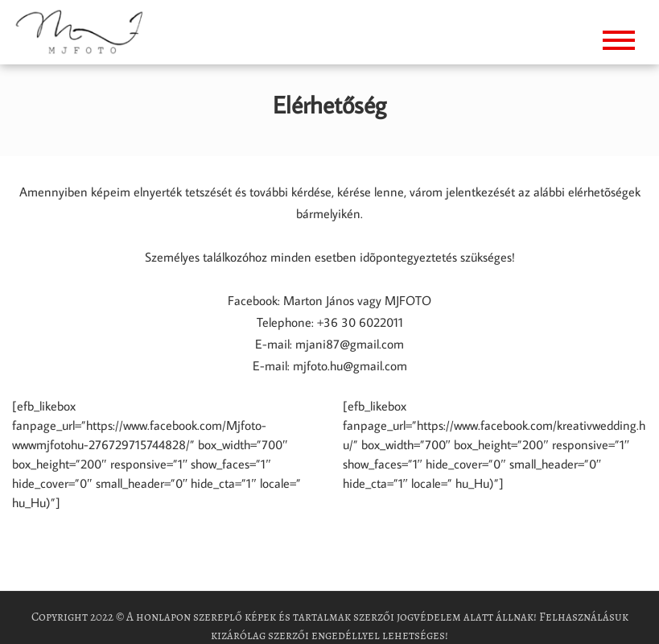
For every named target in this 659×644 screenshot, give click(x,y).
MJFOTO (408, 300)
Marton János (317, 300)
